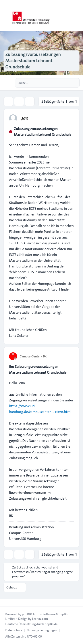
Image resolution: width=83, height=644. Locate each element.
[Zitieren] (70, 118)
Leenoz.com (40, 619)
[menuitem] (14, 630)
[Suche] (67, 83)
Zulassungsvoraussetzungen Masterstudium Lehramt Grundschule (43, 132)
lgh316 (24, 118)
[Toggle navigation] (78, 16)
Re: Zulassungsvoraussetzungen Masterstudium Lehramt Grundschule (38, 370)
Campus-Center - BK (33, 356)
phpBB (26, 614)
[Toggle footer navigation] (5, 603)
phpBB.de (51, 624)
